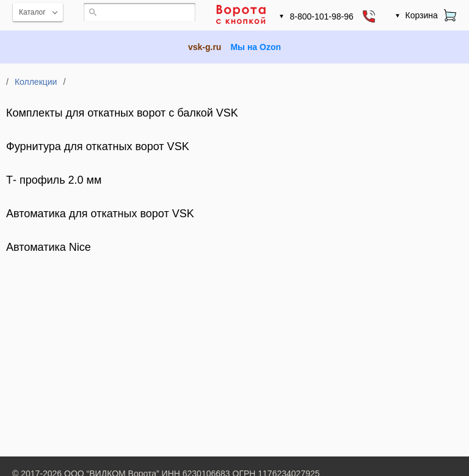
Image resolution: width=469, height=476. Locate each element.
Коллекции (36, 82)
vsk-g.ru (205, 47)
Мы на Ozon (256, 47)
